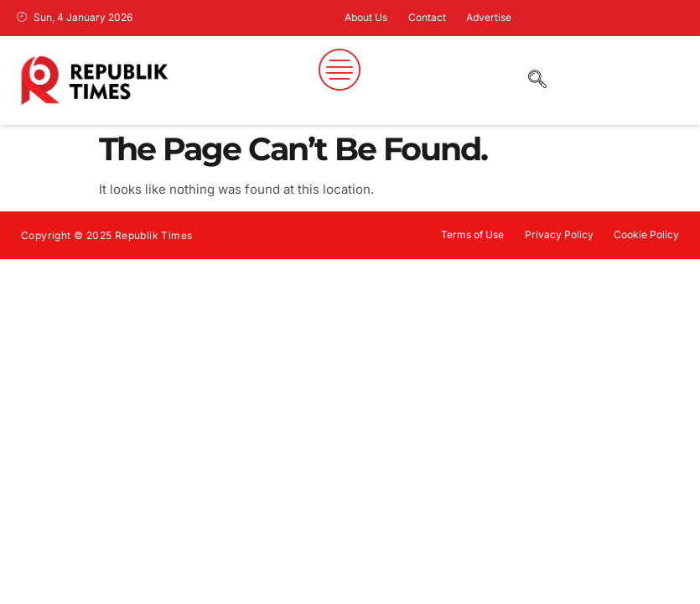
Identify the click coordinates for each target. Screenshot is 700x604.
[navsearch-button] (530, 81)
